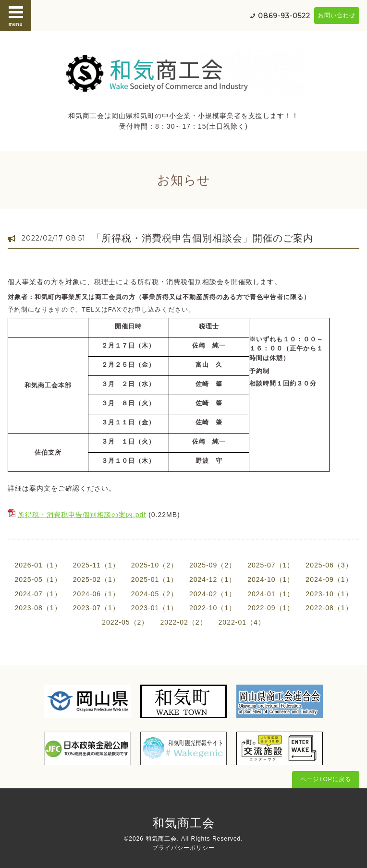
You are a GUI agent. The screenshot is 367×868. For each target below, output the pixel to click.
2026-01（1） (38, 565)
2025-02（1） (96, 579)
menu (16, 15)
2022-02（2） (183, 622)
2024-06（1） (96, 594)
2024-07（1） (38, 594)
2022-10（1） (213, 608)
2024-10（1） (271, 579)
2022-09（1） (271, 608)
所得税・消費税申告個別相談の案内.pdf (82, 515)
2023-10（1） (329, 594)
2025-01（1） (154, 579)
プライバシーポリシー (183, 848)
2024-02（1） (213, 594)
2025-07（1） (271, 565)
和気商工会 (183, 823)
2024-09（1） (329, 579)
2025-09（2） (213, 565)
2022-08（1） (329, 608)
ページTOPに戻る (325, 779)
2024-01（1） (271, 594)
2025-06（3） (329, 565)
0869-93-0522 (284, 16)
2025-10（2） (154, 565)
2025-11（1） (96, 565)
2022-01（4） (242, 622)
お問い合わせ (337, 15)
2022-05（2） (125, 622)
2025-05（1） (38, 579)
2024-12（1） (213, 579)
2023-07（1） (96, 608)
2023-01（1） (154, 608)
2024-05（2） (154, 594)
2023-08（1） (38, 608)
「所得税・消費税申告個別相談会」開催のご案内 (202, 238)
